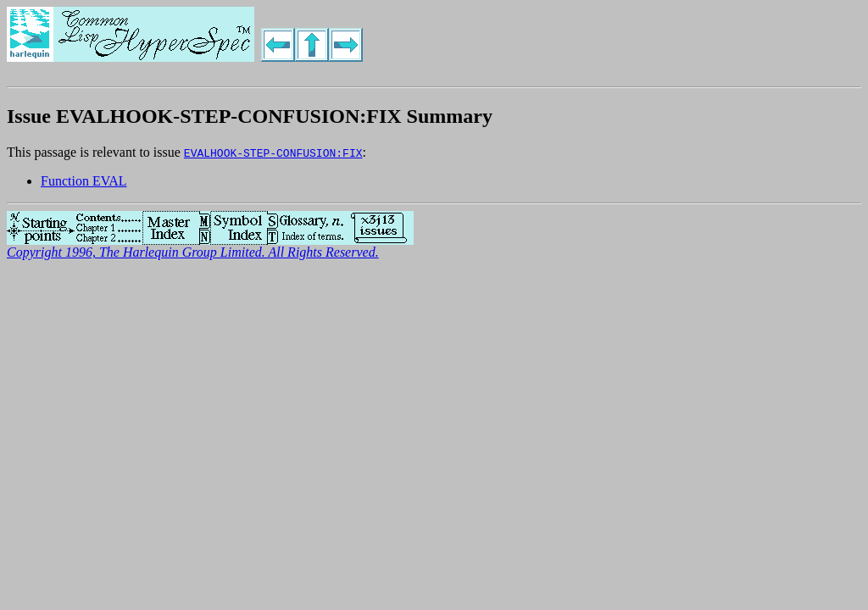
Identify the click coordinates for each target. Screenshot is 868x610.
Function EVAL (83, 181)
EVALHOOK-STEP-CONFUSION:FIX (273, 152)
